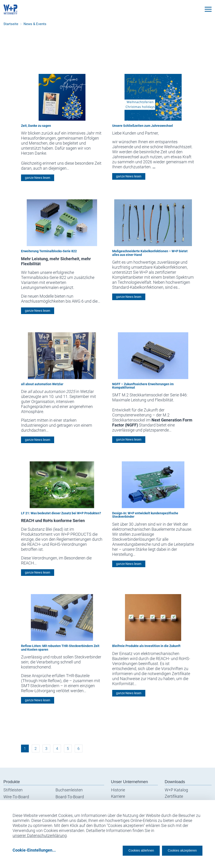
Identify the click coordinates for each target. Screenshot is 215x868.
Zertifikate (174, 796)
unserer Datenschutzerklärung (40, 834)
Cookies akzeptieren (178, 850)
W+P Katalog (176, 790)
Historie (118, 790)
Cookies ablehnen (127, 850)
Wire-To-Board (16, 797)
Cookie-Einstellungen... (34, 850)
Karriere (118, 796)
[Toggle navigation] (208, 9)
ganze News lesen (38, 178)
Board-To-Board (70, 797)
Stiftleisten (13, 790)
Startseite (11, 24)
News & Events (35, 24)
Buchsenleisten (69, 790)
